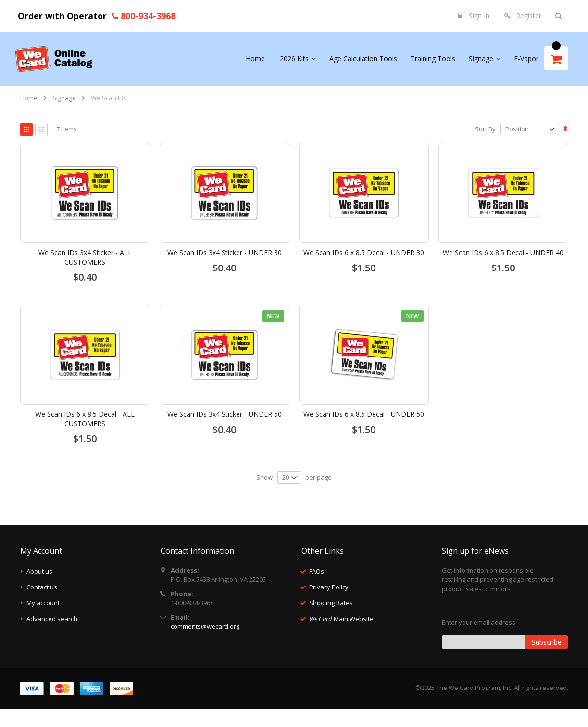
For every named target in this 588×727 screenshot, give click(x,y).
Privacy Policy (329, 605)
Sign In (478, 16)
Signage (64, 98)
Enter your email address (479, 640)
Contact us (42, 605)
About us (39, 589)
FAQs (317, 589)
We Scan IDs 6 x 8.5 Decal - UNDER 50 (364, 432)
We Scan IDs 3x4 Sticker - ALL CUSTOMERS (85, 275)
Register (529, 16)
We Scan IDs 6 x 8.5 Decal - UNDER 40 (503, 271)
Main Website (341, 637)
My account (43, 621)
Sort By (485, 147)
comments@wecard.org (205, 645)
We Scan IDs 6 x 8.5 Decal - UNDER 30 (364, 271)
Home (29, 98)
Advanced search (52, 637)
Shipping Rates (331, 621)
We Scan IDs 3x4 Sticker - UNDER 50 (225, 432)
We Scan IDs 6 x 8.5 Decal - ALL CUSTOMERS (85, 437)
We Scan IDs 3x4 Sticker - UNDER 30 (225, 271)
